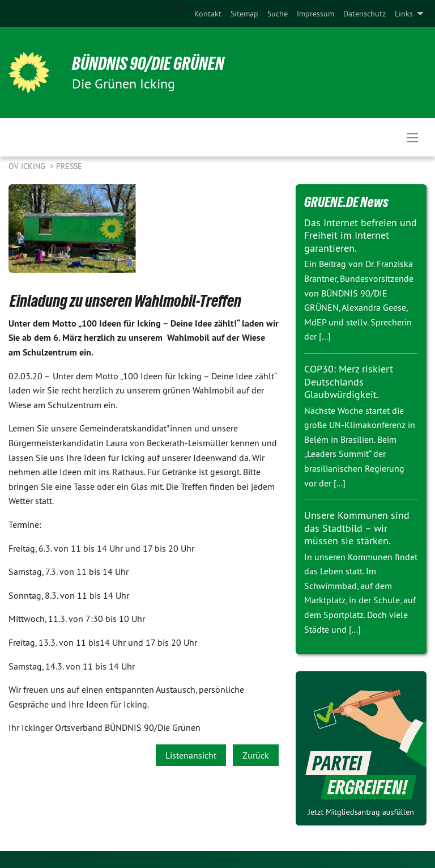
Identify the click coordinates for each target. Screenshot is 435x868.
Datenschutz (364, 14)
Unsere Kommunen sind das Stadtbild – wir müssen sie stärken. (357, 528)
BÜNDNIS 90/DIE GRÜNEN (148, 63)
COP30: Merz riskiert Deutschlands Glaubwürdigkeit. (349, 382)
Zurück (256, 755)
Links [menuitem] (404, 14)
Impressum (315, 14)
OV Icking (28, 166)
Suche (278, 14)
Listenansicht (191, 755)
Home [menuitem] (175, 9)
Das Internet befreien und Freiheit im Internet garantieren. (361, 235)
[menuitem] (208, 14)
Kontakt (208, 14)
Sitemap (244, 14)
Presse (69, 166)
